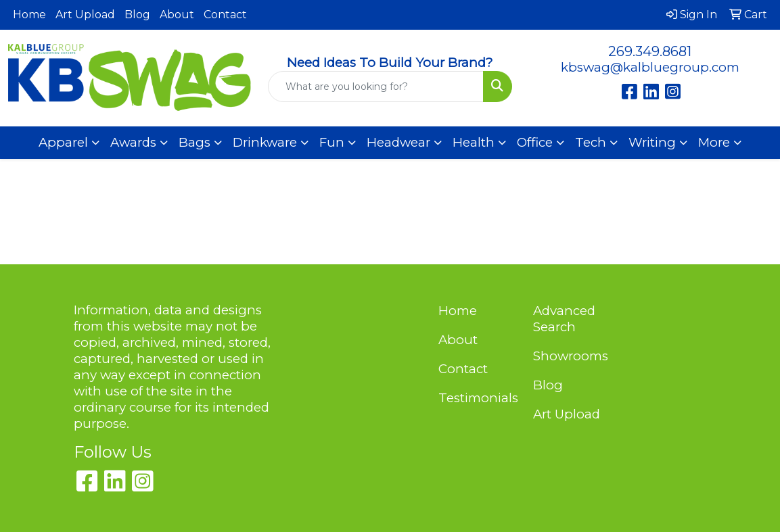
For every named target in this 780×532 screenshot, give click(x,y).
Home (29, 15)
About (177, 15)
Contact (225, 15)
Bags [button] (194, 142)
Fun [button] (332, 142)
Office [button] (535, 142)
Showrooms (571, 356)
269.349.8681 (650, 51)
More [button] (714, 142)
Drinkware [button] (265, 142)
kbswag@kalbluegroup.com (650, 67)
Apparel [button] (63, 142)
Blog (137, 15)
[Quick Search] (375, 87)
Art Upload (85, 15)
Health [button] (474, 142)
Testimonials (478, 398)
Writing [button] (652, 142)
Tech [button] (591, 142)
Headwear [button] (398, 142)
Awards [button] (133, 142)
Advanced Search (564, 319)
